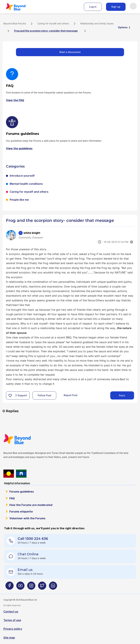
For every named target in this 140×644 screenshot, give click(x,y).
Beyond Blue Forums (20, 7)
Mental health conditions (26, 184)
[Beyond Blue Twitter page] (42, 587)
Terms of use (12, 620)
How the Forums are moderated (31, 505)
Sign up (116, 7)
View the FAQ (15, 100)
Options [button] (123, 27)
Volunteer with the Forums (27, 518)
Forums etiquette (21, 512)
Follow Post (45, 395)
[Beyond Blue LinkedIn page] (53, 587)
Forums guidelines (22, 492)
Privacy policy (13, 629)
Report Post (71, 395)
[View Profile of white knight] (32, 233)
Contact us (11, 612)
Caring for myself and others (53, 23)
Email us (25, 570)
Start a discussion (70, 52)
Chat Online (28, 554)
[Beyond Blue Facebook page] (10, 587)
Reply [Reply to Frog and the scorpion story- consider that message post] (122, 395)
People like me (19, 200)
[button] (10, 395)
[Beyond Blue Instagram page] (31, 587)
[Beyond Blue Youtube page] (20, 587)
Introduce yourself (22, 176)
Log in (93, 7)
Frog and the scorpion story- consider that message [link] (46, 31)
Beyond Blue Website (24, 439)
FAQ (12, 498)
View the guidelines (19, 148)
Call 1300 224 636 (33, 539)
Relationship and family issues (97, 23)
